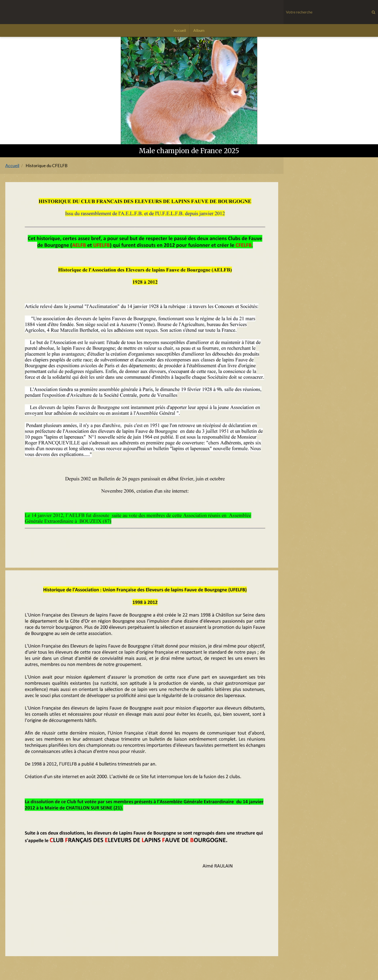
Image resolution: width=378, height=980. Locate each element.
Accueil (180, 30)
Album (199, 30)
